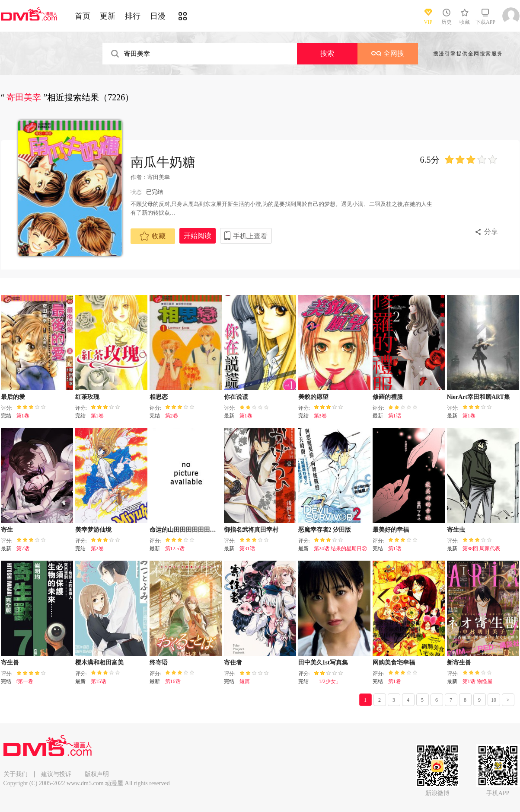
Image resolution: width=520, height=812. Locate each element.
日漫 (158, 16)
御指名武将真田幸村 (251, 530)
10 (494, 700)
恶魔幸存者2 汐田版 (325, 530)
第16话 (173, 681)
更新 (108, 16)
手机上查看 (250, 236)
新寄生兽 (459, 663)
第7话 (23, 549)
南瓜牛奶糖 (163, 162)
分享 (491, 232)
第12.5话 (175, 549)
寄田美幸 (159, 177)
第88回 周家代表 (481, 549)
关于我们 (16, 774)
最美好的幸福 (391, 530)
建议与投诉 (56, 774)
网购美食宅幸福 (394, 663)
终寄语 (159, 663)
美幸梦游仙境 (93, 530)
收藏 (153, 236)
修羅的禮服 (388, 397)
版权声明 (97, 774)
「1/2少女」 (327, 681)
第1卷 (23, 416)
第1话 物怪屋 (477, 681)
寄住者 (233, 663)
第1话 (395, 416)
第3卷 (320, 416)
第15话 (99, 681)
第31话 (247, 549)
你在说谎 (236, 397)
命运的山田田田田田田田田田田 (192, 530)
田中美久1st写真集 (323, 663)
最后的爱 (13, 397)
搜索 (327, 53)
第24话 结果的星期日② (340, 549)
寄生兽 (10, 663)
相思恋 (159, 397)
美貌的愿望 (313, 397)
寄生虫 (456, 530)
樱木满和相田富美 (99, 663)
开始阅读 (198, 236)
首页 (83, 16)
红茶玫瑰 (87, 397)
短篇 (245, 681)
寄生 (7, 530)
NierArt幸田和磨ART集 (479, 397)
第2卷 (172, 416)
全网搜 (388, 53)
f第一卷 (25, 681)
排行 (133, 16)
